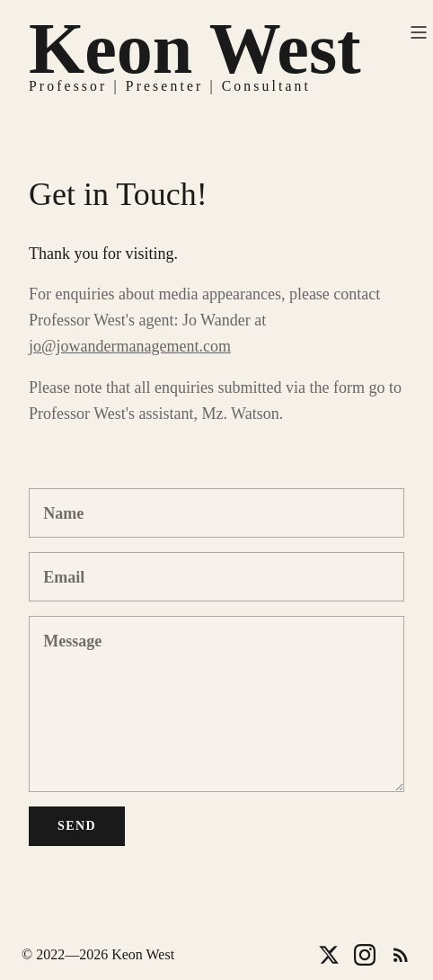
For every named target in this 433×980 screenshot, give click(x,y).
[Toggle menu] (419, 32)
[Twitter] (329, 955)
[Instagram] (365, 955)
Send (77, 826)
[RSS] (401, 955)
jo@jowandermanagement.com (130, 346)
